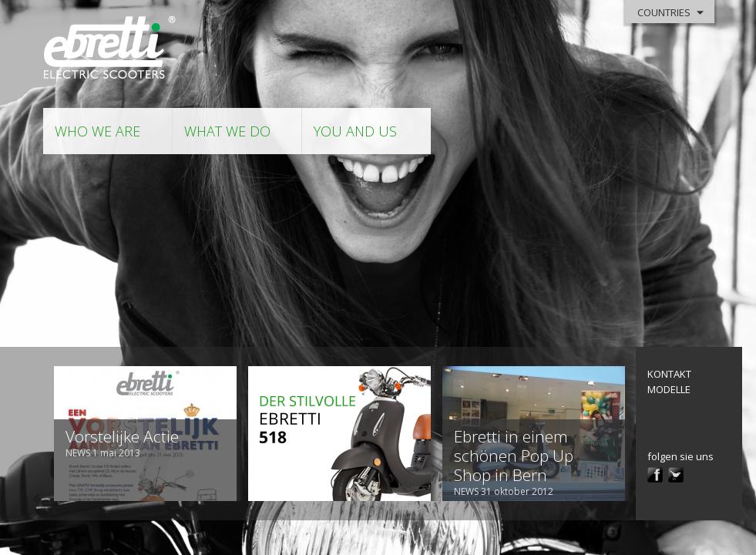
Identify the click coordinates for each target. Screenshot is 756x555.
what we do (227, 131)
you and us (355, 131)
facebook (655, 475)
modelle (669, 389)
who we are (97, 131)
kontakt (669, 374)
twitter (676, 475)
